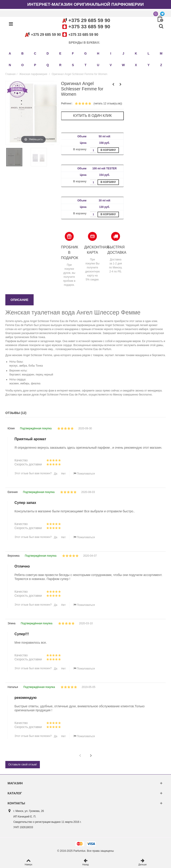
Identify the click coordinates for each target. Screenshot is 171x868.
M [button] (161, 53)
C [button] (35, 53)
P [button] (35, 65)
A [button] (10, 53)
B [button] (22, 53)
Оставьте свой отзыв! (23, 764)
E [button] (60, 53)
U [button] (98, 65)
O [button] (22, 65)
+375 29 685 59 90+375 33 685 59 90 (61, 35)
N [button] (10, 65)
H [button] (98, 53)
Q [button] (48, 65)
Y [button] (148, 65)
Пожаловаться (84, 474)
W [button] (123, 65)
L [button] (149, 53)
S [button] (73, 65)
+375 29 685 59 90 (89, 20)
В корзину (108, 150)
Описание (19, 300)
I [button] (111, 53)
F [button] (73, 53)
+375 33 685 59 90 (89, 27)
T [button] (86, 65)
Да (55, 474)
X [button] (136, 65)
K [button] (136, 53)
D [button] (48, 53)
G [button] (86, 53)
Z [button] (161, 65)
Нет (63, 474)
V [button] (111, 65)
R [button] (60, 65)
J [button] (123, 53)
